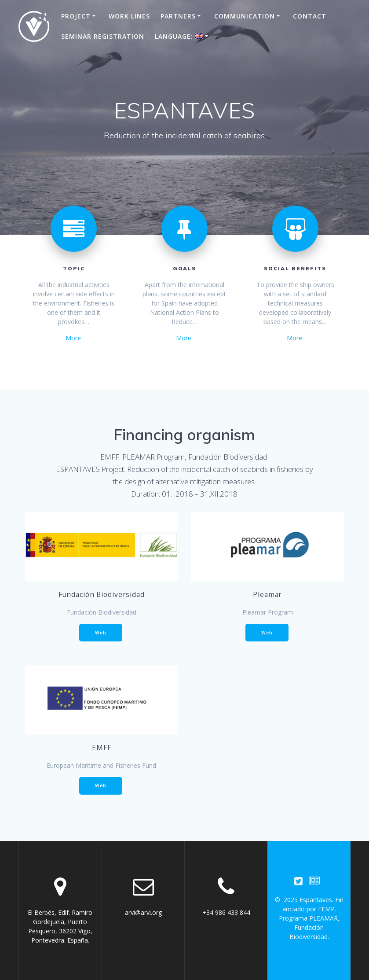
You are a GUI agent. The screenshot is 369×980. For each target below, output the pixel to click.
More (73, 338)
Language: (179, 36)
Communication (245, 16)
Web (101, 633)
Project (76, 16)
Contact (310, 16)
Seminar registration (103, 36)
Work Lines (129, 16)
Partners (178, 16)
